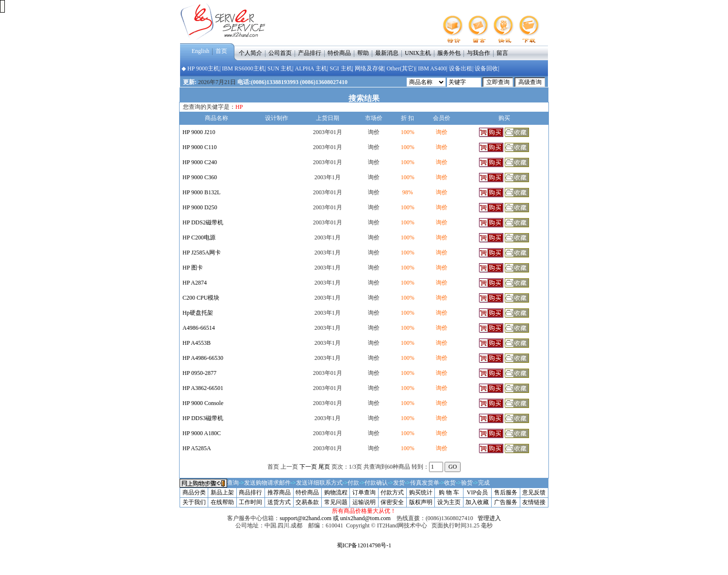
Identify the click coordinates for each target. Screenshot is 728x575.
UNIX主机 (418, 52)
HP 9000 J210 (199, 132)
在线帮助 (222, 502)
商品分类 (194, 492)
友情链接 (534, 502)
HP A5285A (197, 448)
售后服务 (506, 492)
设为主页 (449, 502)
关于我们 (194, 502)
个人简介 (250, 52)
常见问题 (336, 502)
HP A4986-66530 (203, 358)
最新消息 (387, 52)
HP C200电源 (199, 237)
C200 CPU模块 (201, 298)
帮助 (363, 52)
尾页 (324, 467)
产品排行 (310, 52)
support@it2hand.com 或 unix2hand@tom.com (335, 518)
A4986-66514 (199, 328)
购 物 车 (449, 492)
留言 (502, 52)
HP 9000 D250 (200, 207)
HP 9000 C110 (199, 147)
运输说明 (364, 502)
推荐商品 (279, 492)
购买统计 (421, 492)
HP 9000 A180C (202, 433)
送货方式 (279, 502)
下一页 (308, 467)
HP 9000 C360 (200, 177)
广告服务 (506, 502)
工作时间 (250, 502)
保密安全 (392, 502)
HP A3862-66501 (203, 388)
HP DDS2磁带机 (203, 222)
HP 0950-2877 (199, 373)
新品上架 (222, 492)
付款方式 (392, 492)
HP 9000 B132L (201, 192)
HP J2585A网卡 (202, 253)
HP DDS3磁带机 (203, 418)
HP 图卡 (193, 268)
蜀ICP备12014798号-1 (364, 545)
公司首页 (280, 52)
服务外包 (449, 52)
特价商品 (339, 52)
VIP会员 (477, 492)
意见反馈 (534, 492)
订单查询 (364, 492)
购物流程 (336, 492)
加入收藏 (477, 502)
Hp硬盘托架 (198, 313)
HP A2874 (195, 283)
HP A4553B (197, 343)
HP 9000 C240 (200, 162)
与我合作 (479, 52)
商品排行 (250, 492)
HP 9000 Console (203, 403)
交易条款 (307, 502)
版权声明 (421, 502)
